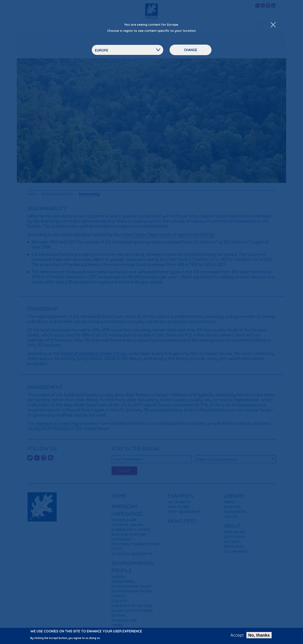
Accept (237, 636)
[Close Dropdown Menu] (273, 25)
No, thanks (259, 636)
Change (191, 50)
